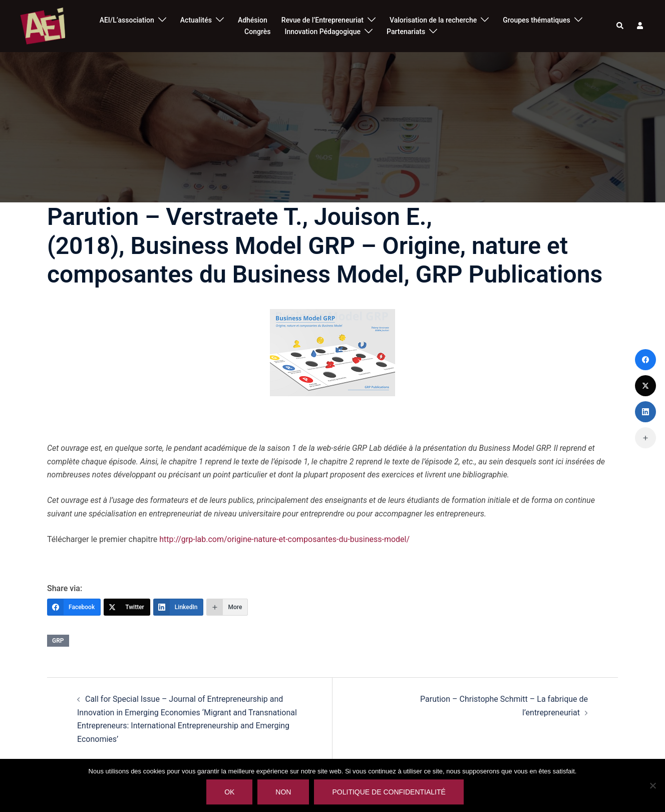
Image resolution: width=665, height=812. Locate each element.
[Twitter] (127, 607)
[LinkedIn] (179, 607)
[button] (620, 26)
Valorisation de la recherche (433, 20)
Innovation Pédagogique (322, 32)
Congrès (257, 32)
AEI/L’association (127, 20)
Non (283, 792)
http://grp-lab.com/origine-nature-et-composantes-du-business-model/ (284, 539)
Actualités (196, 20)
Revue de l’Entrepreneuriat (322, 20)
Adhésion (253, 20)
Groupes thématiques (536, 20)
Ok (229, 792)
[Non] (652, 785)
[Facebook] (74, 607)
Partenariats (406, 32)
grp (58, 641)
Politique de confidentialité (389, 792)
